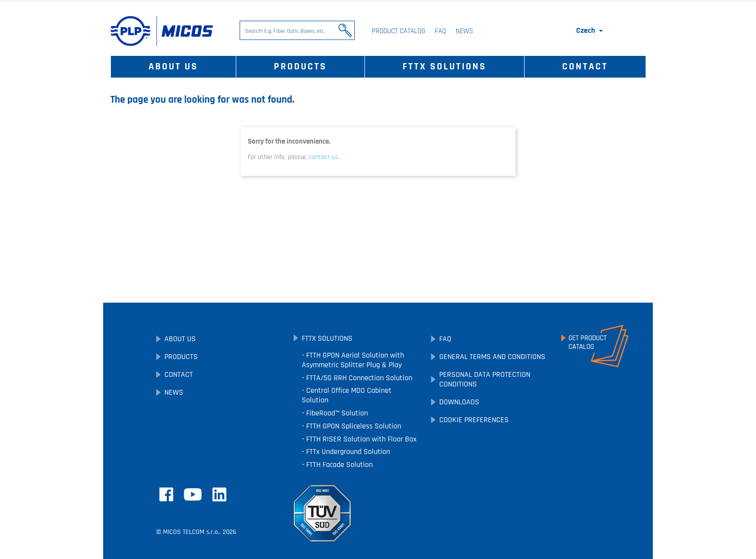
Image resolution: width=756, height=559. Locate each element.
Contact (585, 67)
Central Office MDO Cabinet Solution (347, 395)
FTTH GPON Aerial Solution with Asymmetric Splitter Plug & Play (353, 360)
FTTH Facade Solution (338, 465)
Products (300, 67)
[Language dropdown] (590, 31)
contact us (324, 157)
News (464, 31)
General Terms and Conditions (492, 357)
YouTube (193, 494)
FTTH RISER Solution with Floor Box (360, 439)
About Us (173, 67)
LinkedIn (219, 494)
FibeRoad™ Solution (336, 413)
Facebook (166, 494)
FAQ (440, 31)
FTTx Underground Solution (347, 452)
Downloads (459, 402)
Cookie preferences (474, 420)
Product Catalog (398, 31)
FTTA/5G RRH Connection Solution (358, 378)
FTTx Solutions (445, 67)
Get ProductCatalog (587, 343)
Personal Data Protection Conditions (485, 379)
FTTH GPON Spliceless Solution (353, 426)
